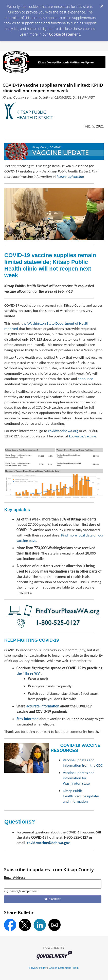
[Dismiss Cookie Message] (102, 5)
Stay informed (28, 719)
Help (76, 968)
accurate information (43, 706)
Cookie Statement (65, 34)
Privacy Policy (38, 968)
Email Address (15, 878)
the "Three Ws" (29, 673)
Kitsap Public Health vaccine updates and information (81, 796)
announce (85, 379)
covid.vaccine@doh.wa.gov (48, 843)
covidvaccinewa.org (63, 431)
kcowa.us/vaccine (70, 177)
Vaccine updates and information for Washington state (79, 778)
